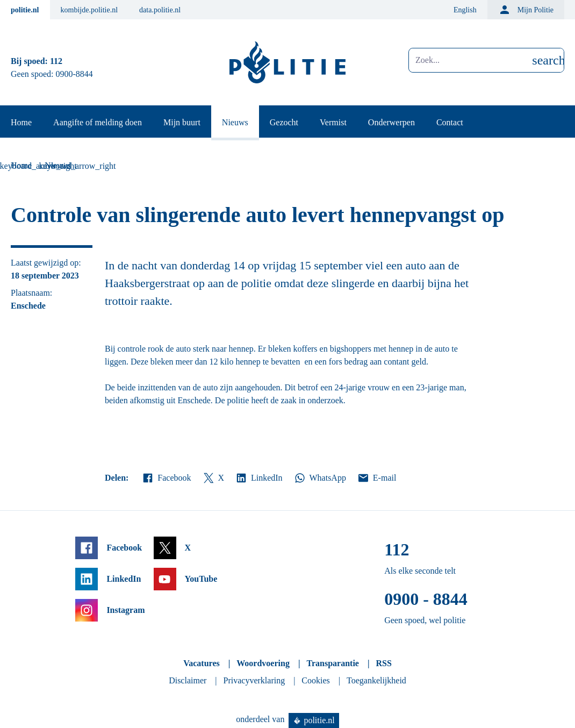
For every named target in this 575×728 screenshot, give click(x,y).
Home (21, 122)
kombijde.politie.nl (89, 10)
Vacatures (202, 663)
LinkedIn (259, 478)
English (465, 10)
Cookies (315, 680)
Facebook (166, 478)
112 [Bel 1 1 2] (56, 61)
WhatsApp (320, 478)
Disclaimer (188, 680)
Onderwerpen (391, 122)
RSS (383, 663)
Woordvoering (263, 663)
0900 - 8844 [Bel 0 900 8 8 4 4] (426, 599)
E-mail (376, 478)
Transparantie (332, 663)
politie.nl (25, 10)
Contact (450, 122)
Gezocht (284, 122)
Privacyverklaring (254, 680)
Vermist (333, 122)
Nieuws (235, 122)
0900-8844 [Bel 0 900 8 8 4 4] (74, 74)
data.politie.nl (160, 10)
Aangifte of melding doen (98, 122)
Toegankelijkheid (376, 680)
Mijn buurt (182, 122)
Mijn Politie (526, 10)
